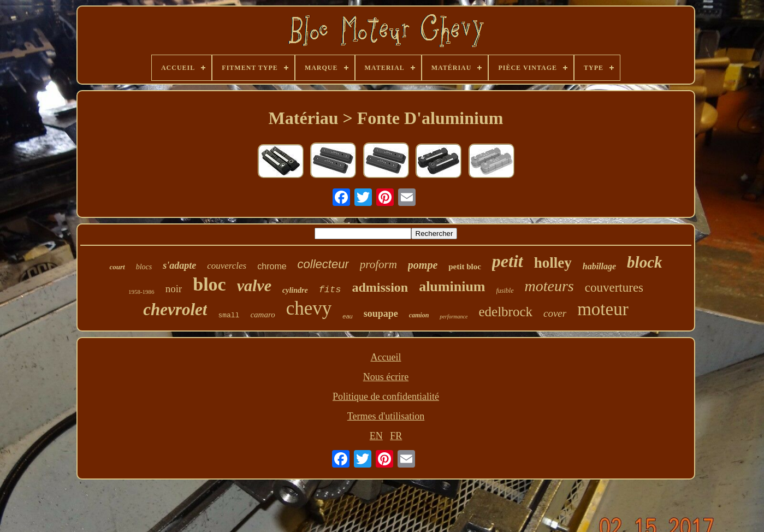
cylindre (295, 290)
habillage (599, 266)
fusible (505, 291)
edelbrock (505, 312)
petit (508, 261)
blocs (144, 267)
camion (419, 315)
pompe (423, 265)
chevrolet (175, 309)
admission (380, 287)
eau (347, 316)
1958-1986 (141, 292)
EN (376, 436)
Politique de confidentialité (386, 397)
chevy (309, 308)
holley (553, 263)
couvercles (227, 266)
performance (454, 317)
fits (330, 290)
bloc (209, 284)
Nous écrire (386, 377)
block (644, 262)
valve (254, 285)
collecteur (323, 264)
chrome (272, 266)
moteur (603, 309)
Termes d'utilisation (386, 416)
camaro (262, 315)
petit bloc (465, 267)
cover (555, 313)
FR (396, 436)
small (229, 315)
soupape (381, 314)
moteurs (549, 286)
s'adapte (179, 265)
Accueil (386, 357)
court (117, 267)
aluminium (452, 286)
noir (174, 289)
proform (378, 264)
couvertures (614, 288)
